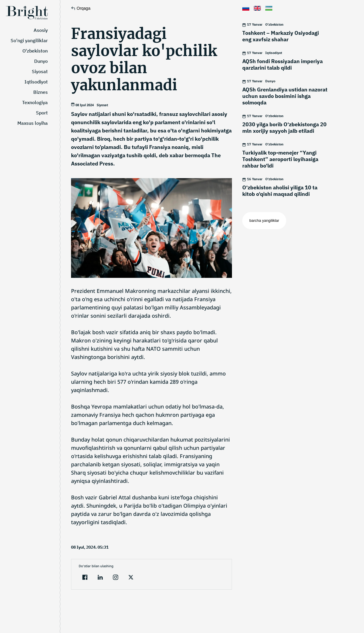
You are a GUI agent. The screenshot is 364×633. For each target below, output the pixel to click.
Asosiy (41, 30)
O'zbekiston (35, 51)
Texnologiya (35, 102)
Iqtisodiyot (36, 82)
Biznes (41, 92)
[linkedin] (100, 578)
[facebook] (85, 578)
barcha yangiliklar (264, 220)
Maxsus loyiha (33, 123)
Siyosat (40, 71)
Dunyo (41, 61)
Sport (42, 113)
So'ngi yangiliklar (29, 40)
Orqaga (81, 8)
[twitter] (131, 578)
